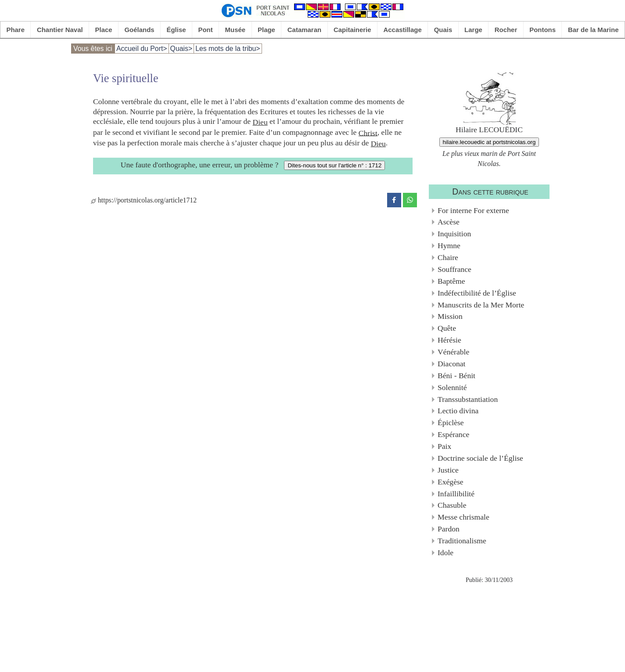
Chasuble (452, 505)
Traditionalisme (462, 541)
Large (473, 30)
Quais (443, 30)
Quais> (181, 49)
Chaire (448, 257)
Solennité (452, 387)
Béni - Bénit (456, 376)
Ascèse (449, 222)
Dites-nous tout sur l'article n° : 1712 (334, 165)
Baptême (451, 281)
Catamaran (304, 30)
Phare (15, 30)
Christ (368, 133)
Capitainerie (352, 30)
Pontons (542, 30)
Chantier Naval (60, 30)
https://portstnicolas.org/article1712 (144, 200)
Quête (447, 328)
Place (104, 30)
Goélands (139, 30)
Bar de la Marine (593, 30)
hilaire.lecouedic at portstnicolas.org (489, 142)
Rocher (506, 30)
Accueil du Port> (142, 49)
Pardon (449, 529)
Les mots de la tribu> (228, 49)
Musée (235, 30)
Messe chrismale (463, 517)
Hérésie (449, 340)
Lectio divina (458, 411)
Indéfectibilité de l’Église (477, 293)
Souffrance (454, 269)
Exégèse (451, 482)
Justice (448, 470)
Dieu (260, 122)
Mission (450, 316)
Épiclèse (451, 423)
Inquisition (454, 234)
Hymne (449, 246)
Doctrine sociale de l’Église (480, 458)
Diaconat (452, 364)
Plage (266, 30)
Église (176, 30)
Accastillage (402, 30)
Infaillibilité (456, 494)
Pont (205, 30)
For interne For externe (473, 210)
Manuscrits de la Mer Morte (481, 305)
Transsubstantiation (468, 399)
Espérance (453, 434)
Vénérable (453, 352)
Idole (445, 553)
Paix (444, 446)
